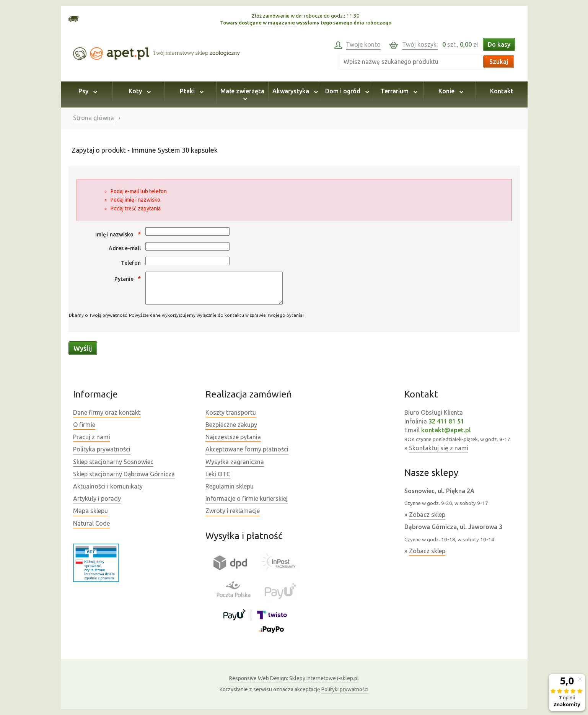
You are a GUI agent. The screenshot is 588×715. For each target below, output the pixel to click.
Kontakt (502, 91)
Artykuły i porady (97, 498)
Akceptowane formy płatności (247, 449)
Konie (450, 91)
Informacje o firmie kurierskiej (247, 498)
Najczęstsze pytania (233, 437)
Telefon (131, 263)
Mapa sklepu (90, 511)
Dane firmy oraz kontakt (107, 412)
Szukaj (499, 62)
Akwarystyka (294, 91)
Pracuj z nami (92, 437)
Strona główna (94, 118)
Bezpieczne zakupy (231, 425)
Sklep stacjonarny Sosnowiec (113, 462)
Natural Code (91, 523)
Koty (138, 91)
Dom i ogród (346, 91)
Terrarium (398, 91)
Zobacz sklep (427, 515)
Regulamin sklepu (230, 486)
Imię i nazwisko (118, 234)
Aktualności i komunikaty (108, 486)
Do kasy (499, 44)
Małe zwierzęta (242, 94)
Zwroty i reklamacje (233, 511)
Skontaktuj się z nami (439, 448)
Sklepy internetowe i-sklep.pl (294, 678)
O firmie (84, 425)
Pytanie (128, 279)
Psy (87, 91)
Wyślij (83, 348)
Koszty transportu (231, 412)
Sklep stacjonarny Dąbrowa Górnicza (124, 474)
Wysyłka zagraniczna (235, 462)
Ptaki (191, 91)
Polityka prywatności (102, 449)
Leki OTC (218, 474)
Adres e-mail (125, 248)
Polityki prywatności (345, 689)
